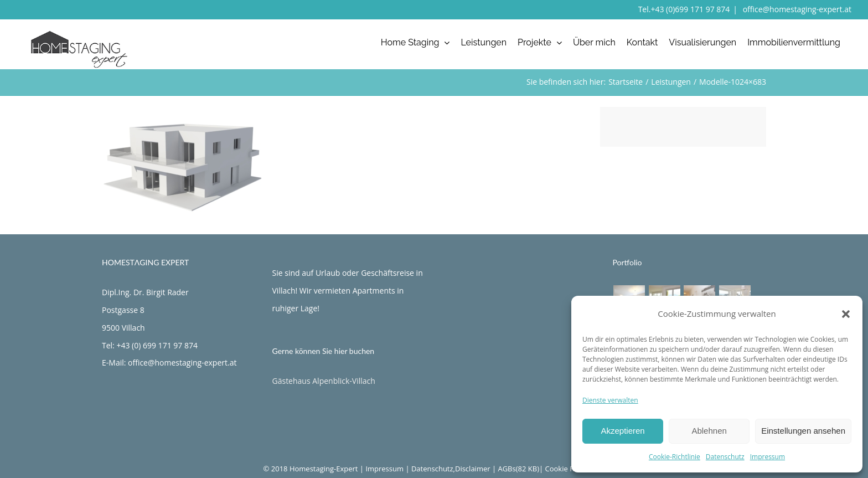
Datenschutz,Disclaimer (451, 469)
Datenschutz (725, 457)
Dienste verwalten (610, 400)
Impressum (768, 457)
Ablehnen (709, 431)
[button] (846, 314)
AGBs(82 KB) (518, 469)
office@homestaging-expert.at (796, 9)
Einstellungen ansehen (803, 431)
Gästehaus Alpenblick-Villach (324, 381)
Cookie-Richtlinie (675, 457)
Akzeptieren (622, 431)
